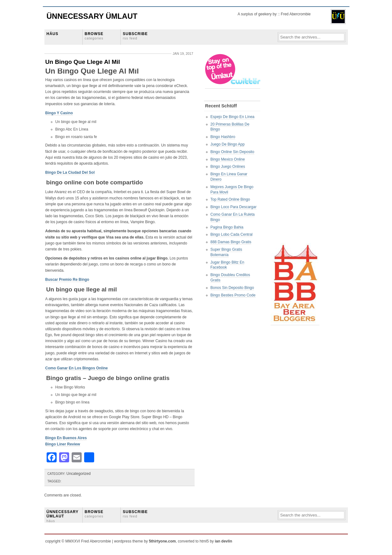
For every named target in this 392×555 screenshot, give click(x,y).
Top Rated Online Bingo (230, 199)
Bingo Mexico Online (228, 159)
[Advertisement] (296, 147)
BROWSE (94, 36)
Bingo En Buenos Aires (66, 438)
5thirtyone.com (162, 541)
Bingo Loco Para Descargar (234, 207)
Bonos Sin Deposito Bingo (232, 288)
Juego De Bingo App (228, 144)
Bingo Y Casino (59, 113)
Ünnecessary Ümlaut (92, 16)
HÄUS (53, 34)
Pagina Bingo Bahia (227, 227)
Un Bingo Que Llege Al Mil (83, 62)
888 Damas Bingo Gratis (231, 242)
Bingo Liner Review (63, 444)
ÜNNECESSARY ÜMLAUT (63, 516)
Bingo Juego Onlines (228, 167)
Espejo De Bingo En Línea (233, 117)
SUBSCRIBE (135, 36)
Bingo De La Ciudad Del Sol (70, 172)
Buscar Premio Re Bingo (67, 280)
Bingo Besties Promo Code (233, 295)
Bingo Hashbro (223, 137)
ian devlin (224, 541)
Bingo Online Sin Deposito (232, 152)
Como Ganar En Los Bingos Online (77, 368)
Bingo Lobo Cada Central (232, 234)
